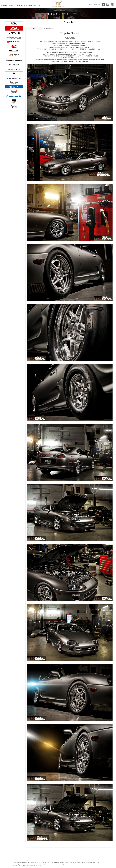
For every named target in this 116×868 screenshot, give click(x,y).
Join (99, 4)
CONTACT (41, 6)
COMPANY (4, 6)
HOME (91, 4)
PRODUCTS (12, 6)
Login (95, 4)
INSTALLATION (21, 6)
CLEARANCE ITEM (31, 6)
